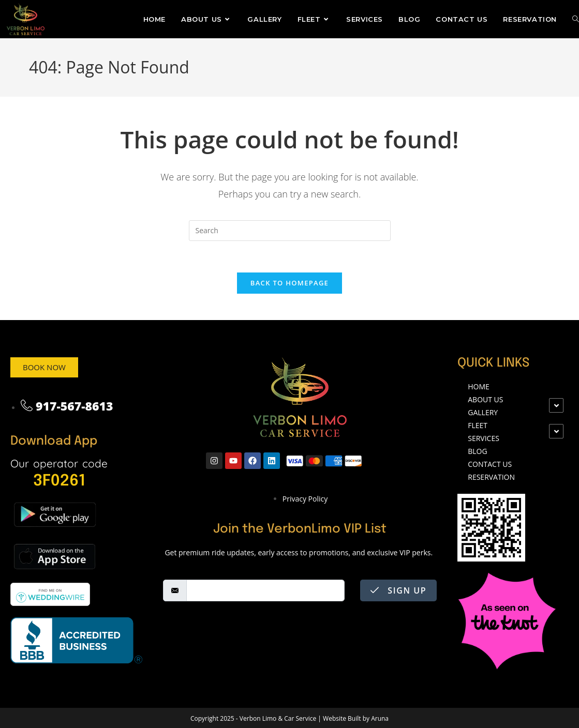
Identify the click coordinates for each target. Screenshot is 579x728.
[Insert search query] (290, 231)
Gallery (483, 412)
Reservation (491, 477)
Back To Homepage (289, 283)
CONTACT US (490, 464)
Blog (477, 451)
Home (479, 386)
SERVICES (484, 438)
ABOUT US (485, 399)
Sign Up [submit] (398, 590)
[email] (265, 590)
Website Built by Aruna (355, 718)
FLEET (478, 425)
